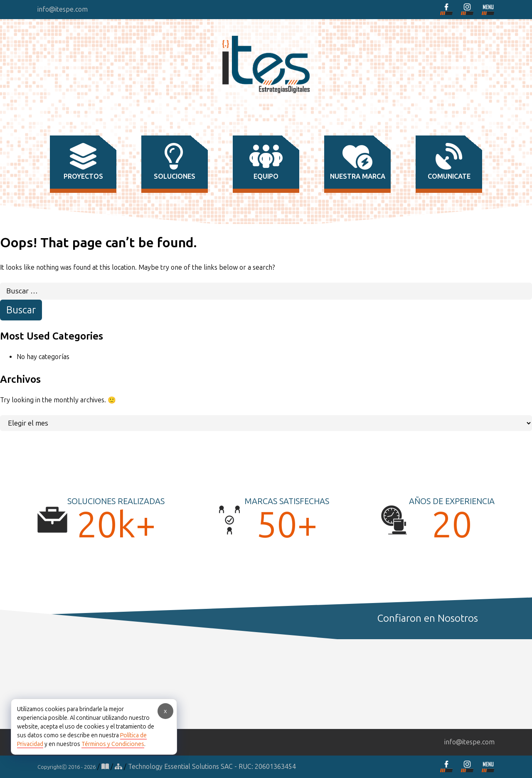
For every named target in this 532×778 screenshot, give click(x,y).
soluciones (175, 162)
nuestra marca (358, 162)
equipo (266, 162)
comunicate (449, 162)
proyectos (83, 162)
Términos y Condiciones (113, 744)
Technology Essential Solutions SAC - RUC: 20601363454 (212, 767)
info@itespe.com (63, 9)
